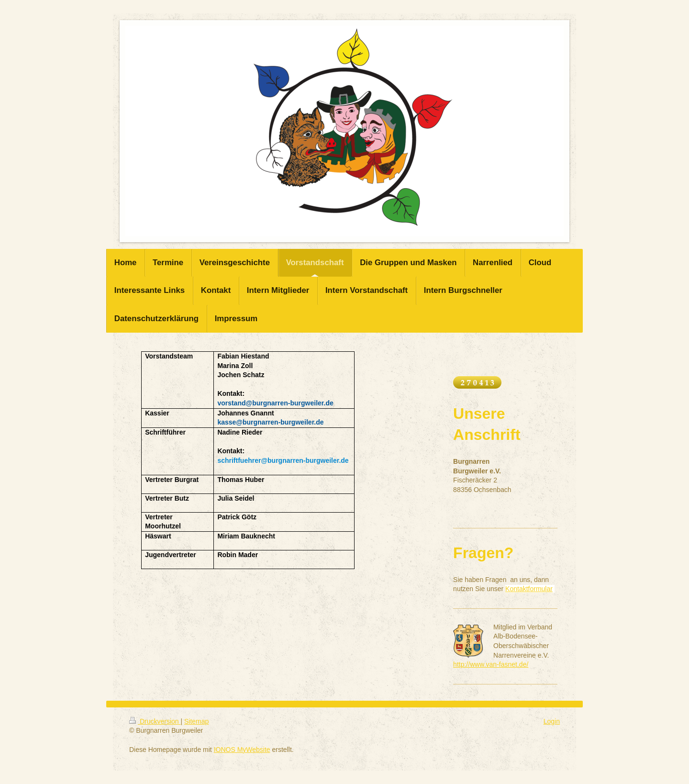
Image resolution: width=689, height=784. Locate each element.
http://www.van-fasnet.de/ (491, 664)
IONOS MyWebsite (242, 750)
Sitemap (196, 721)
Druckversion (155, 721)
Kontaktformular (529, 589)
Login (552, 721)
